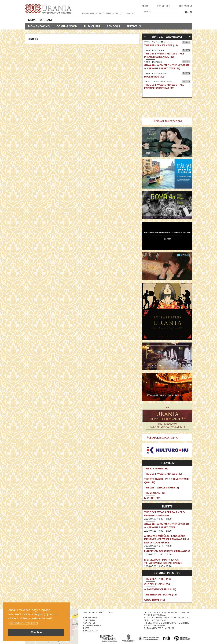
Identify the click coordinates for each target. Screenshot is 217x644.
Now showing (39, 26)
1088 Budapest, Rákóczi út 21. (98, 13)
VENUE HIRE (163, 6)
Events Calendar (140, 20)
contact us (89, 623)
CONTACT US (185, 6)
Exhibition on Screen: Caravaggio (167, 551)
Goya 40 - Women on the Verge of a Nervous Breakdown (167, 526)
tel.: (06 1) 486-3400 (125, 13)
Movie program (40, 20)
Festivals (134, 26)
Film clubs (92, 26)
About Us (95, 20)
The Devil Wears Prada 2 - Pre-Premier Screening (165, 514)
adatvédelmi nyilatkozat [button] (23, 623)
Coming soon (67, 26)
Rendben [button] (36, 632)
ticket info (89, 620)
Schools (113, 26)
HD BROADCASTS (70, 20)
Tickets (186, 42)
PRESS (145, 6)
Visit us (115, 20)
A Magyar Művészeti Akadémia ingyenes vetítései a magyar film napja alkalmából (166, 539)
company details (92, 625)
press (86, 628)
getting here (90, 618)
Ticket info (168, 20)
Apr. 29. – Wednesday (167, 37)
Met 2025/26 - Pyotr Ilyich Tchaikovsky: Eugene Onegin (163, 561)
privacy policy (91, 631)
